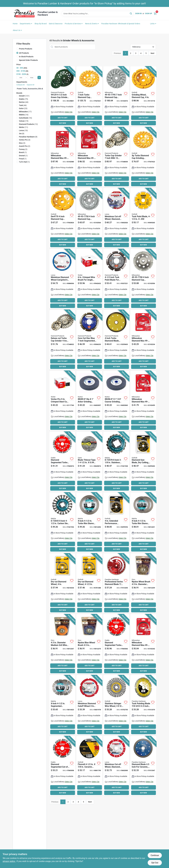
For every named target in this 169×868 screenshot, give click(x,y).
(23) (23, 108)
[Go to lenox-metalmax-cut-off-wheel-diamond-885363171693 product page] (89, 705)
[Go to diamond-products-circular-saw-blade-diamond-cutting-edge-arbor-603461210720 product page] (116, 279)
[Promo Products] (17, 49)
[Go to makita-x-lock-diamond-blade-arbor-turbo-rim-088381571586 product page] (143, 522)
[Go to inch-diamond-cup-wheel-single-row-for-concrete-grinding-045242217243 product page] (143, 279)
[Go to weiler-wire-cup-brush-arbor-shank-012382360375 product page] (89, 279)
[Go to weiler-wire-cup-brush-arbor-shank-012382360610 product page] (62, 401)
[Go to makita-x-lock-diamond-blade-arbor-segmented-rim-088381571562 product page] (62, 705)
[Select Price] (39, 78)
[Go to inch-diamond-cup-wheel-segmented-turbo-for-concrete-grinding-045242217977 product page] (116, 96)
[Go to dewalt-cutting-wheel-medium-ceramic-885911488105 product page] (89, 766)
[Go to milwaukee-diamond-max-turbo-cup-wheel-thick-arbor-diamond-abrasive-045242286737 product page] (62, 157)
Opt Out (155, 863)
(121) (24, 96)
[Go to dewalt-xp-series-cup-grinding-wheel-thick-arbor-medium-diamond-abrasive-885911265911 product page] (89, 96)
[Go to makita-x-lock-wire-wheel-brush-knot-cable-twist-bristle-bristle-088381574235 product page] (62, 522)
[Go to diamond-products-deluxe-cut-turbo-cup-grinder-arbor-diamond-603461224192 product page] (62, 340)
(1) (23, 152)
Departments (25, 24)
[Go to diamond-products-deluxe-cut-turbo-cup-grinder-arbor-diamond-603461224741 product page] (116, 157)
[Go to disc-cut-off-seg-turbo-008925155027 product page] (62, 766)
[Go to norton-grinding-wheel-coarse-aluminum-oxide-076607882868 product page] (116, 401)
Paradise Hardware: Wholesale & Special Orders (121, 24)
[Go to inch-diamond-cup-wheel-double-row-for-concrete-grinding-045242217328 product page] (89, 218)
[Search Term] (97, 14)
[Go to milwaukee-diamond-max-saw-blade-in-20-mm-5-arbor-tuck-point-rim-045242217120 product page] (143, 401)
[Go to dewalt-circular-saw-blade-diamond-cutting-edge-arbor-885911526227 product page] (116, 522)
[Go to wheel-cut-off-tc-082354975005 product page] (89, 462)
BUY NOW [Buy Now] (63, 123)
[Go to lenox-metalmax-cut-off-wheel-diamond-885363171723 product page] (116, 766)
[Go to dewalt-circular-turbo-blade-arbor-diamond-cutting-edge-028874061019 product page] (89, 583)
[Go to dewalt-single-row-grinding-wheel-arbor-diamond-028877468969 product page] (62, 218)
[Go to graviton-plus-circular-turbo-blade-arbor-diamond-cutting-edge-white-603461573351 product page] (116, 340)
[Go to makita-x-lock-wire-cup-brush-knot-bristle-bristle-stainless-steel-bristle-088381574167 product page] (116, 462)
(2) (25, 146)
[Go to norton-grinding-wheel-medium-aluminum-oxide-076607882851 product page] (89, 401)
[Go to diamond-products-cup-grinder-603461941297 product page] (62, 96)
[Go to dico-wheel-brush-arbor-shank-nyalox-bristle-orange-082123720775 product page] (62, 644)
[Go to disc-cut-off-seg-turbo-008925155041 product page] (62, 462)
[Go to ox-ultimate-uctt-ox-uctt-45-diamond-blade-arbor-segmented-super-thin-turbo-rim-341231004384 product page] (143, 766)
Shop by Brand (41, 24)
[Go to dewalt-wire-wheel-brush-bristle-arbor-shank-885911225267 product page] (116, 705)
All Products (24, 53)
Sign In (138, 13)
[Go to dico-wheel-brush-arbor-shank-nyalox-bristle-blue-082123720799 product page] (89, 644)
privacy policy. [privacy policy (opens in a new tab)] (9, 861)
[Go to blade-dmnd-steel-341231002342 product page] (116, 583)
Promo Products (26, 49)
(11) (24, 127)
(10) (23, 130)
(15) (24, 121)
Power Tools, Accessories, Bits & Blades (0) (34, 89)
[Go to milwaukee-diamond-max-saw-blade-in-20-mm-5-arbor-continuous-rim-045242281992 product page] (143, 644)
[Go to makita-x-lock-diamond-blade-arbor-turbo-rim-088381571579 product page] (89, 522)
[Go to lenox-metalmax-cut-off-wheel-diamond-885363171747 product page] (116, 218)
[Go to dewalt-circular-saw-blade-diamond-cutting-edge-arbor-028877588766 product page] (143, 218)
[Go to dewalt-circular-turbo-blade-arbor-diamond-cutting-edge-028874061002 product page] (62, 583)
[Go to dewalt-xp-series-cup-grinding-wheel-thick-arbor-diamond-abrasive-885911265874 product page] (143, 157)
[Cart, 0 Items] (155, 14)
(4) (25, 140)
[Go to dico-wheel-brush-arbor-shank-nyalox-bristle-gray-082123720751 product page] (143, 583)
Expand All (31, 85)
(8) (22, 134)
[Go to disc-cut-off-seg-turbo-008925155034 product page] (116, 644)
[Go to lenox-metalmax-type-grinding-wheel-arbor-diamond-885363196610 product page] (62, 279)
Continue (155, 855)
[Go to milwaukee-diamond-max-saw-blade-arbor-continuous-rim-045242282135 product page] (89, 157)
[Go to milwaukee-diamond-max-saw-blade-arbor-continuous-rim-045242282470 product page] (143, 340)
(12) (28, 124)
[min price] (21, 78)
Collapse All (21, 85)
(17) (25, 112)
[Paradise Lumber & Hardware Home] (24, 14)
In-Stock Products (26, 57)
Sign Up (149, 13)
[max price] (32, 78)
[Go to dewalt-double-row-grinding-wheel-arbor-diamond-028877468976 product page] (143, 96)
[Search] (131, 13)
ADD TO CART (63, 118)
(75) (24, 99)
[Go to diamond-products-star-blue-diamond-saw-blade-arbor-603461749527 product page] (89, 340)
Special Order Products (28, 60)
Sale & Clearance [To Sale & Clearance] (56, 24)
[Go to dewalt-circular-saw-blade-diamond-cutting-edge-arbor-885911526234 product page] (143, 462)
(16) (24, 115)
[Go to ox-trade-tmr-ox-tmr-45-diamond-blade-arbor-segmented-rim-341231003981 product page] (143, 705)
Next (152, 53)
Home (15, 24)
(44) (24, 102)
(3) (22, 143)
